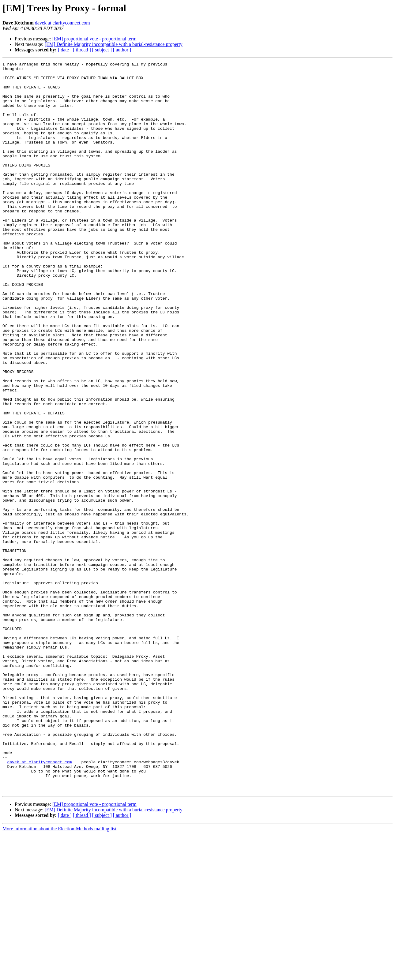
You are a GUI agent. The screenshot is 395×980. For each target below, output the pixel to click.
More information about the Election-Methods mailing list (59, 975)
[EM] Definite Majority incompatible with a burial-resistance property (114, 44)
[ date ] (65, 50)
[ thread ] (82, 50)
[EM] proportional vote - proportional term (94, 39)
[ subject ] (102, 50)
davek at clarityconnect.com (62, 23)
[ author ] (122, 50)
